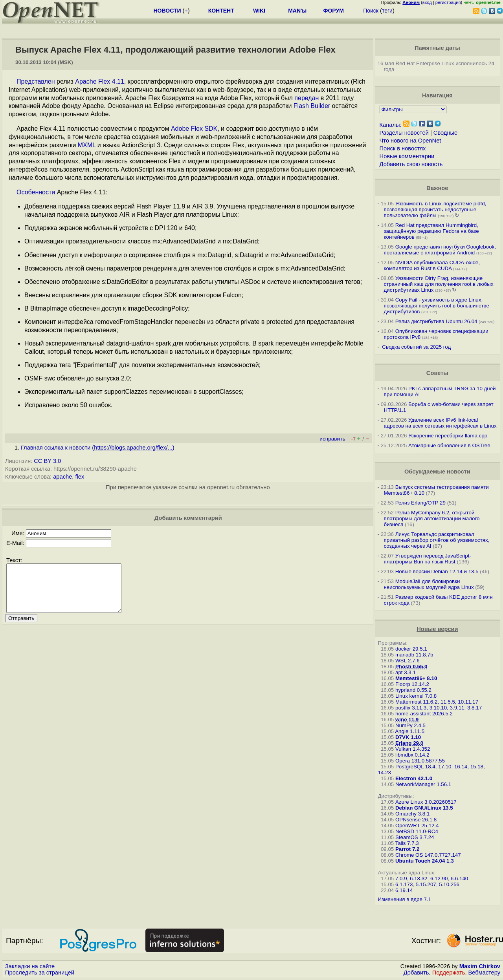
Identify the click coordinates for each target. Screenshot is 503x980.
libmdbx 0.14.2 (412, 755)
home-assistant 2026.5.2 (424, 714)
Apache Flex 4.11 (100, 81)
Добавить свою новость (411, 164)
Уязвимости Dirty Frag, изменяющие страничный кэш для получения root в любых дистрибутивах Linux (439, 284)
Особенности (36, 192)
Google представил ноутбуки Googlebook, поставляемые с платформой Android (440, 250)
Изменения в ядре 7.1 (405, 899)
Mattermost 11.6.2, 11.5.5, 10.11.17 (437, 702)
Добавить (416, 973)
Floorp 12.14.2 (412, 684)
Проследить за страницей (40, 973)
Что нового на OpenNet (410, 141)
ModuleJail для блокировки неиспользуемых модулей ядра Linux (429, 584)
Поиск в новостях (403, 148)
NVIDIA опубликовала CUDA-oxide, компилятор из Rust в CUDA (432, 265)
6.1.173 (404, 884)
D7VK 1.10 (408, 737)
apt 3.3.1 (406, 672)
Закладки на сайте (30, 966)
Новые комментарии (407, 156)
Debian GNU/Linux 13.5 (424, 808)
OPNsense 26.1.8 (416, 820)
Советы (437, 373)
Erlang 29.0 (409, 743)
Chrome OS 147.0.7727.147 (428, 855)
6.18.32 (419, 879)
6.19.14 (404, 890)
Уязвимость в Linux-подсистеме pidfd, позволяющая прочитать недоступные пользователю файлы (435, 209)
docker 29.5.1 (411, 649)
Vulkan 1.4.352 (413, 749)
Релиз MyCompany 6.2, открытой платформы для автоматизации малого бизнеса (432, 518)
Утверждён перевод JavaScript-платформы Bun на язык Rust (428, 559)
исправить (332, 439)
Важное (437, 188)
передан (307, 98)
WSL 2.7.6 (408, 661)
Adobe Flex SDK (194, 129)
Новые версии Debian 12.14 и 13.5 (437, 571)
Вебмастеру (484, 973)
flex (80, 477)
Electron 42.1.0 (414, 778)
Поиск (371, 11)
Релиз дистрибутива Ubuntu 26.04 (436, 321)
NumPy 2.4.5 (410, 725)
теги (387, 11)
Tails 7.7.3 (407, 843)
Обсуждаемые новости (437, 472)
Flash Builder (312, 106)
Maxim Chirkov (480, 966)
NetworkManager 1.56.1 (423, 784)
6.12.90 (439, 879)
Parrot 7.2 (408, 849)
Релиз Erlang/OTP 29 (420, 503)
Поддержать (449, 973)
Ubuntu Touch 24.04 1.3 (425, 861)
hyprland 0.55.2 (413, 690)
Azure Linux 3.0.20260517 (426, 802)
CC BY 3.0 (47, 461)
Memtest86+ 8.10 (416, 678)
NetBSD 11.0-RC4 (417, 831)
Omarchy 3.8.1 (412, 814)
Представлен (36, 81)
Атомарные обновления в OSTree (449, 445)
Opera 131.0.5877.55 (420, 761)
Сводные (445, 133)
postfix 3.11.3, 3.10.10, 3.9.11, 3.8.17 (439, 708)
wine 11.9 (407, 719)
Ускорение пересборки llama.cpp (448, 436)
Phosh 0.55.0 (411, 666)
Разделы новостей (404, 133)
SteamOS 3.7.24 (415, 837)
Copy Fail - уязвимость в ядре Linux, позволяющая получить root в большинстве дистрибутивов (437, 306)
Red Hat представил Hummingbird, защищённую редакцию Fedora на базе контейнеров (431, 231)
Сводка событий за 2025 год (416, 347)
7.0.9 (401, 879)
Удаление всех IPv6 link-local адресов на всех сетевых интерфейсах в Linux (440, 423)
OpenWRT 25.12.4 (417, 826)
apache (62, 477)
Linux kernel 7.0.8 (416, 696)
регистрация (448, 2)
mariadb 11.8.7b (414, 655)
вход (427, 2)
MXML (87, 145)
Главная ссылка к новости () (98, 448)
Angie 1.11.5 (410, 731)
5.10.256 (449, 884)
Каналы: (391, 125)
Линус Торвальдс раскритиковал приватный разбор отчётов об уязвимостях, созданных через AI (437, 540)
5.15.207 (426, 884)
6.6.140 (459, 879)
